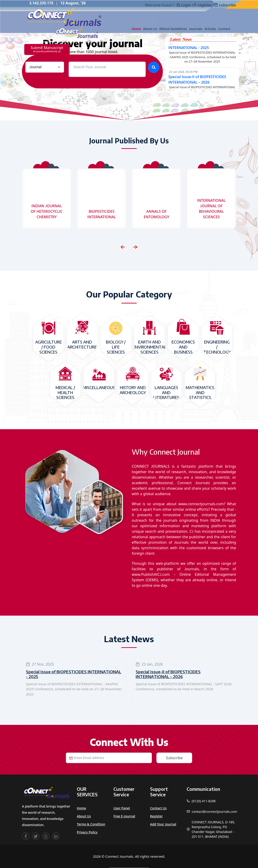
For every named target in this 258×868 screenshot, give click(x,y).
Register (156, 816)
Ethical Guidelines (173, 29)
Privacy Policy (87, 832)
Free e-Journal (124, 816)
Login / (187, 5)
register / (206, 5)
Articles (210, 29)
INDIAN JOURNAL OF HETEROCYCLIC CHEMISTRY (47, 211)
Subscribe (174, 758)
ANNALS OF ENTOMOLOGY (156, 214)
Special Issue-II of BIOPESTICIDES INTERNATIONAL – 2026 (168, 674)
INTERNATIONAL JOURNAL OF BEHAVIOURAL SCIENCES (211, 209)
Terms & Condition (91, 824)
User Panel (122, 808)
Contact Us (158, 808)
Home (136, 29)
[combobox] (45, 67)
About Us (150, 29)
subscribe (227, 5)
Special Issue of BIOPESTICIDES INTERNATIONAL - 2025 (74, 674)
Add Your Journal (163, 824)
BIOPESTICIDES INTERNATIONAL (102, 214)
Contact (224, 29)
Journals (196, 29)
